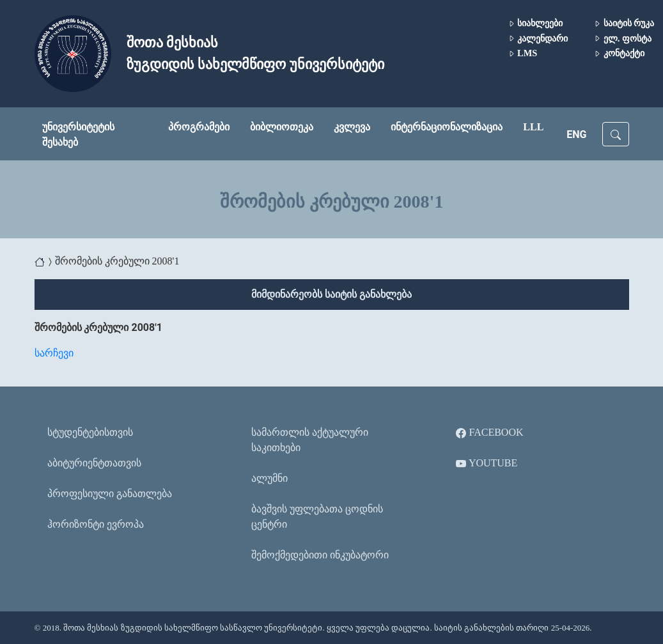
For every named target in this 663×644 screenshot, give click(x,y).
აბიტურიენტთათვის (94, 463)
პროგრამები (199, 127)
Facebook (489, 433)
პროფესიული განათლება (110, 494)
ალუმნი (269, 478)
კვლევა (352, 127)
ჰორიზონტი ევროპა (96, 524)
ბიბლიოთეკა (282, 127)
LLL (533, 127)
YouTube (487, 463)
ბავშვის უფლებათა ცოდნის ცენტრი (317, 517)
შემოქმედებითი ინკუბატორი (320, 555)
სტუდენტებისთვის (90, 432)
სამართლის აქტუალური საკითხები (310, 440)
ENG (576, 134)
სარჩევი (54, 353)
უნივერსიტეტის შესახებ (78, 134)
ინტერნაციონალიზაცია (447, 127)
